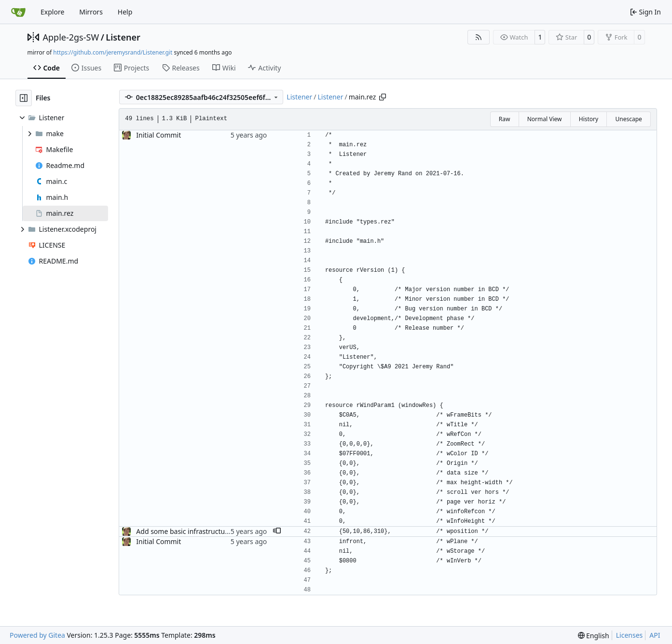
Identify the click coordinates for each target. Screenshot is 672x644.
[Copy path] (383, 97)
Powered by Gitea (37, 635)
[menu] (594, 636)
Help (125, 12)
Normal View (545, 119)
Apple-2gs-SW (71, 37)
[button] (277, 532)
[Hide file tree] (24, 98)
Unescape (628, 119)
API (655, 635)
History (589, 119)
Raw (505, 119)
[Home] (18, 12)
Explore (52, 12)
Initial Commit (158, 135)
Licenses (630, 635)
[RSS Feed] (479, 37)
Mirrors (91, 12)
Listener (123, 37)
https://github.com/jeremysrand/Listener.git (113, 52)
